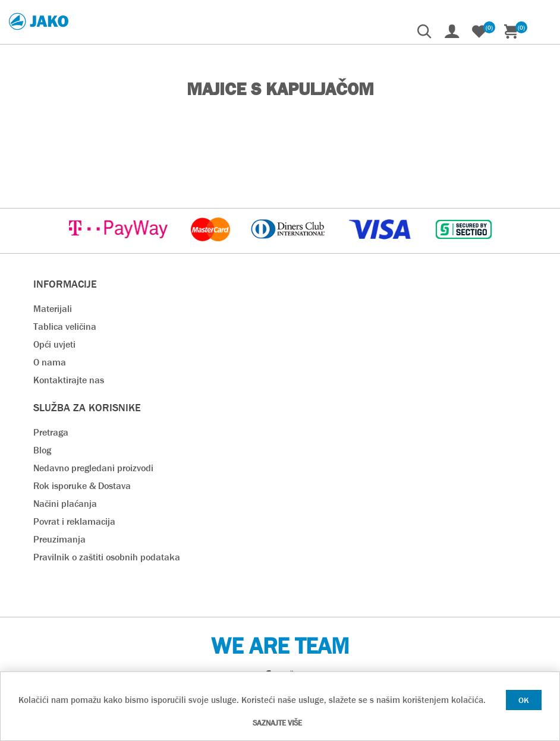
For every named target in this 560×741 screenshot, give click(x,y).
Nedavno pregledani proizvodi (93, 468)
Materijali (53, 309)
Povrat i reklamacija (74, 521)
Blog (42, 450)
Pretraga (51, 432)
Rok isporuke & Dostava (82, 486)
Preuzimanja (59, 539)
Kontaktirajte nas (69, 380)
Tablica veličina (65, 327)
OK (524, 700)
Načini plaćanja (65, 504)
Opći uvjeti (54, 344)
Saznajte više (277, 723)
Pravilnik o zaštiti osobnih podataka (107, 557)
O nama (50, 362)
